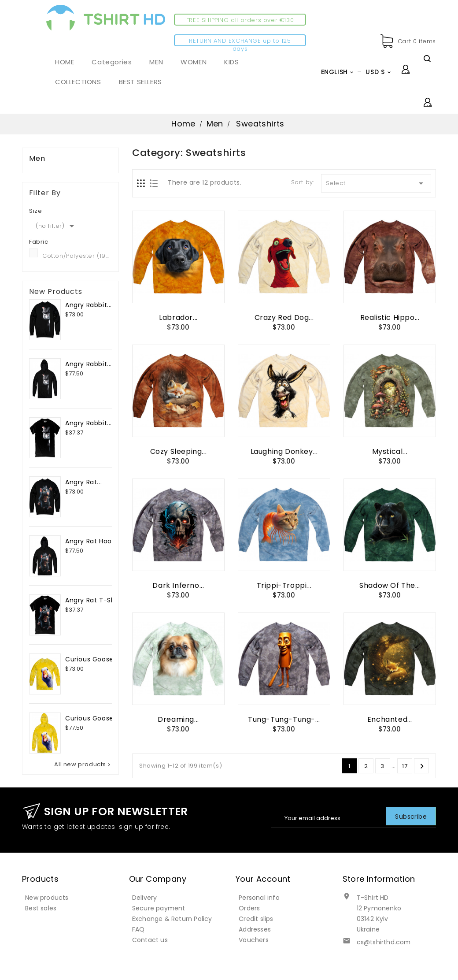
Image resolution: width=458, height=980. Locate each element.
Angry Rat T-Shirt (94, 600)
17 (405, 766)
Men (37, 159)
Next (422, 766)
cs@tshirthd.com (384, 942)
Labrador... (178, 317)
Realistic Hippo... (390, 317)
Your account (263, 879)
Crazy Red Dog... (284, 317)
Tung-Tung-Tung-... (284, 719)
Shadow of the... (390, 585)
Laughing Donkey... (284, 451)
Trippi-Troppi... (284, 585)
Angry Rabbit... (89, 305)
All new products (83, 765)
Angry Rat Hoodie (94, 541)
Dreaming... (178, 719)
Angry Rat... (83, 482)
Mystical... (390, 451)
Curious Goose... (92, 659)
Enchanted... (390, 719)
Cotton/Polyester (77, 256)
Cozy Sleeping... (179, 451)
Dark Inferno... (178, 585)
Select (376, 183)
